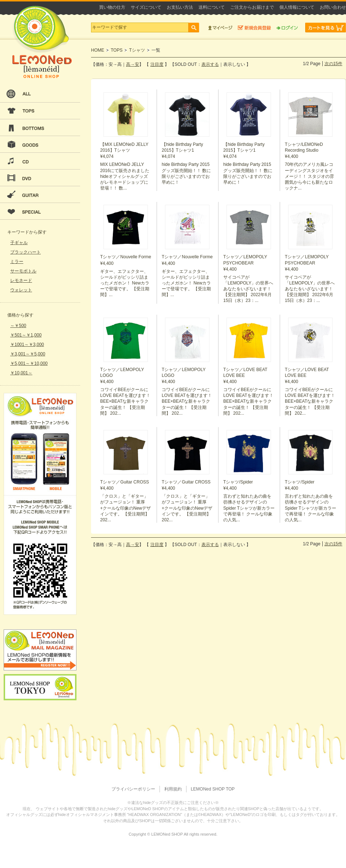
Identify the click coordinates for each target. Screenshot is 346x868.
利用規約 (173, 789)
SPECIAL (40, 211)
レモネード (21, 280)
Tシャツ (137, 50)
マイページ (220, 27)
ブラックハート (25, 252)
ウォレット (21, 290)
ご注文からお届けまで (252, 7)
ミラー (17, 262)
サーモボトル (23, 271)
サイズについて (146, 7)
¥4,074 (126, 142)
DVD (40, 178)
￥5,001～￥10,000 (29, 363)
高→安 (133, 64)
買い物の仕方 (112, 7)
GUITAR (40, 195)
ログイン (287, 27)
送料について (212, 7)
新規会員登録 (254, 27)
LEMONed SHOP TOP (213, 789)
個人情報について (297, 7)
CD (40, 161)
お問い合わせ (333, 7)
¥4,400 (311, 142)
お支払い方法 (180, 7)
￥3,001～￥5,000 (28, 354)
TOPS (40, 111)
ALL (40, 94)
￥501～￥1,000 (26, 335)
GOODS (40, 144)
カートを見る (326, 27)
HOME (98, 50)
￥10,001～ (21, 373)
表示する (210, 64)
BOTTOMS (40, 128)
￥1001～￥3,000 (27, 345)
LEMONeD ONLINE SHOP (42, 42)
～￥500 (18, 326)
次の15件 (333, 64)
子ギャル (19, 243)
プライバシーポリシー (133, 789)
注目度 (157, 64)
